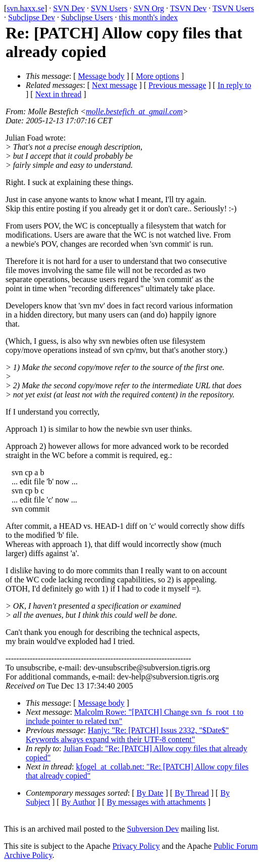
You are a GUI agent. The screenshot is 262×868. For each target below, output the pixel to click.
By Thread (192, 793)
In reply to (234, 85)
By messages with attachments (156, 802)
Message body (101, 76)
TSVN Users (233, 8)
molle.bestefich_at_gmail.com (134, 111)
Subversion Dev (153, 829)
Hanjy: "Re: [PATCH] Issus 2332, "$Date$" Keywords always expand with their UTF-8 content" (127, 735)
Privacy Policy (136, 846)
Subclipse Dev (32, 17)
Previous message (177, 85)
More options (158, 76)
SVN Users (109, 8)
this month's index (149, 17)
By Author (78, 802)
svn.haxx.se (25, 8)
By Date (150, 793)
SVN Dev (69, 8)
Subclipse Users (87, 17)
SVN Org (149, 8)
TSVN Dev (188, 8)
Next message (114, 85)
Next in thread (59, 94)
